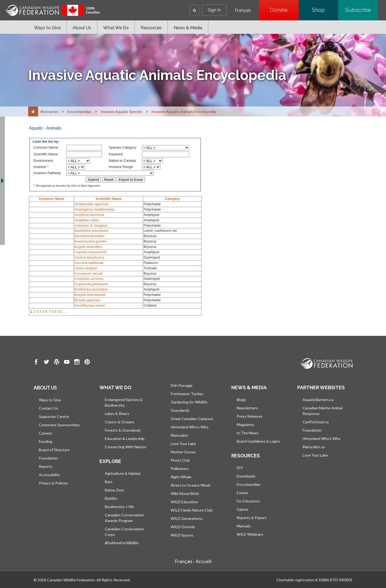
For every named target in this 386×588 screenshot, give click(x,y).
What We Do (116, 28)
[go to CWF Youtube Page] (67, 363)
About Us (82, 28)
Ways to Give (47, 28)
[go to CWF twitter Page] (46, 363)
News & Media (188, 28)
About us (45, 388)
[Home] (33, 111)
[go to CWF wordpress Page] (57, 363)
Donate (284, 10)
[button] (194, 10)
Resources (151, 28)
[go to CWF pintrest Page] (87, 363)
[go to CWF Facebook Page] (36, 363)
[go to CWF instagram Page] (77, 363)
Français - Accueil (193, 561)
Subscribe (362, 10)
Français (243, 10)
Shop (325, 10)
